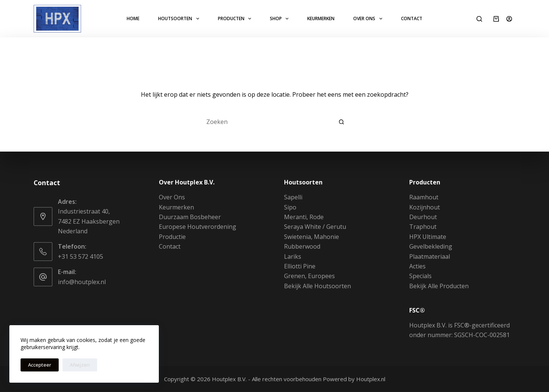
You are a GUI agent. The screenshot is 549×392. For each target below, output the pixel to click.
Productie (172, 237)
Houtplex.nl (371, 379)
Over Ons (369, 19)
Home (133, 18)
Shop (281, 19)
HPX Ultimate (428, 237)
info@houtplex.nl (82, 281)
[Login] (509, 19)
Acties (417, 266)
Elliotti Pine (300, 266)
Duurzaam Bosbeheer (190, 217)
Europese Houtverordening (198, 227)
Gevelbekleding (431, 246)
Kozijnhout (425, 207)
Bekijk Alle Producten (439, 286)
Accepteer (40, 365)
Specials (420, 276)
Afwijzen (80, 365)
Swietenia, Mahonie (311, 237)
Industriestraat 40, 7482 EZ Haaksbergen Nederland (89, 221)
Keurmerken (321, 18)
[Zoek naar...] (267, 122)
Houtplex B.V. (229, 379)
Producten (236, 19)
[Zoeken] (479, 19)
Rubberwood (302, 246)
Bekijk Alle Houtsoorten (317, 286)
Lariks (293, 256)
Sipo (290, 207)
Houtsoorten (180, 19)
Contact (412, 18)
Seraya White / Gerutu (315, 227)
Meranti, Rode (304, 217)
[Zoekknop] (342, 122)
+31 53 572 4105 (81, 256)
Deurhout (423, 217)
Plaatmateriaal (430, 256)
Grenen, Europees (309, 276)
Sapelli (293, 197)
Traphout (423, 227)
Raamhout (424, 197)
